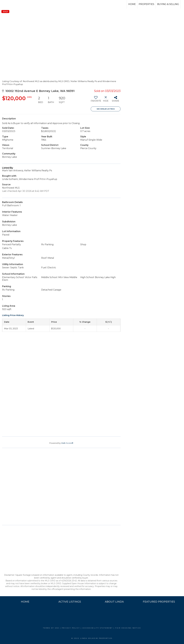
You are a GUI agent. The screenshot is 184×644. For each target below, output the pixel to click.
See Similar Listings (106, 109)
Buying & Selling (168, 4)
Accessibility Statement (98, 628)
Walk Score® (67, 443)
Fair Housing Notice (128, 628)
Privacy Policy (71, 628)
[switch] (96, 100)
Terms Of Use (51, 628)
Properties (146, 4)
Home (132, 4)
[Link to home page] (13, 4)
